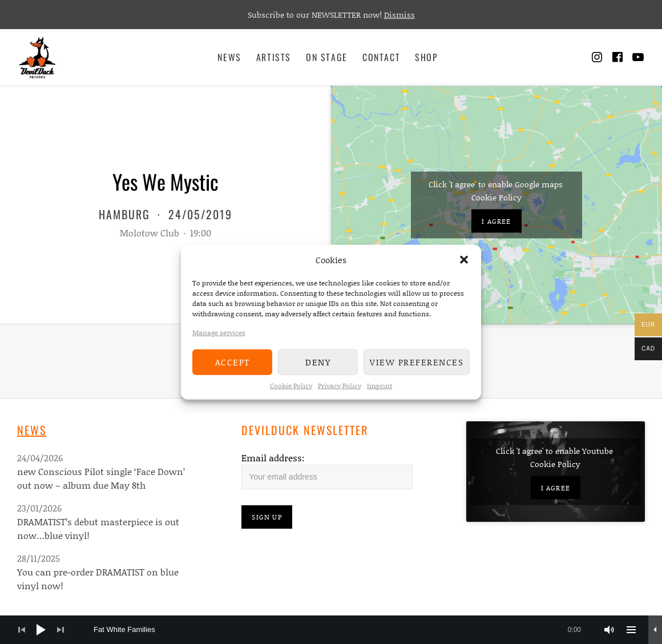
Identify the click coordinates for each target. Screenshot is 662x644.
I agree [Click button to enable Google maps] (496, 221)
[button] (464, 260)
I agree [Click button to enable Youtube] (556, 488)
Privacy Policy (340, 385)
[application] (331, 630)
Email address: (273, 458)
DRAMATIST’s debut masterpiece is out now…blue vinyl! (98, 528)
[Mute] (609, 630)
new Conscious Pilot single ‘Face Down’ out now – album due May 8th (101, 478)
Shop (426, 57)
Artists (274, 57)
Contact (381, 57)
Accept (233, 362)
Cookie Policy (291, 385)
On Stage (327, 57)
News (229, 57)
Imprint (380, 385)
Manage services (219, 332)
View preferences (417, 362)
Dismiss (399, 15)
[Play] (41, 630)
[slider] (343, 630)
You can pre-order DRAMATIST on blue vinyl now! (98, 579)
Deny (318, 362)
